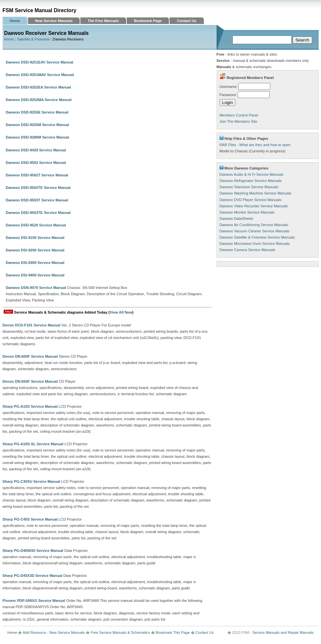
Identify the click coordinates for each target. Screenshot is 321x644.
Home (15, 21)
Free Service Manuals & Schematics (120, 632)
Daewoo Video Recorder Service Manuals (254, 206)
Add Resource (34, 632)
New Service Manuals (54, 21)
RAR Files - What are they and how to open (255, 145)
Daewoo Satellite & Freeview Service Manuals (257, 237)
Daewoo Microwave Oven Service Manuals (255, 244)
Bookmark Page (148, 21)
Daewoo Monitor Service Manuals (247, 212)
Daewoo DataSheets (237, 219)
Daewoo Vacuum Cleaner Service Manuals (254, 231)
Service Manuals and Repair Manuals (283, 632)
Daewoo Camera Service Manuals (248, 250)
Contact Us (187, 21)
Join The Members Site (239, 121)
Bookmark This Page (173, 632)
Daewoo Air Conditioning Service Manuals (254, 225)
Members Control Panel (239, 115)
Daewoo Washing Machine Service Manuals (255, 193)
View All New (121, 312)
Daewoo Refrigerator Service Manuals (251, 181)
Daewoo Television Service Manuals (249, 187)
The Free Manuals (103, 21)
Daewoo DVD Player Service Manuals (251, 200)
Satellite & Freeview (33, 39)
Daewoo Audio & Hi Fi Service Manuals (252, 174)
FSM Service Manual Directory (40, 10)
